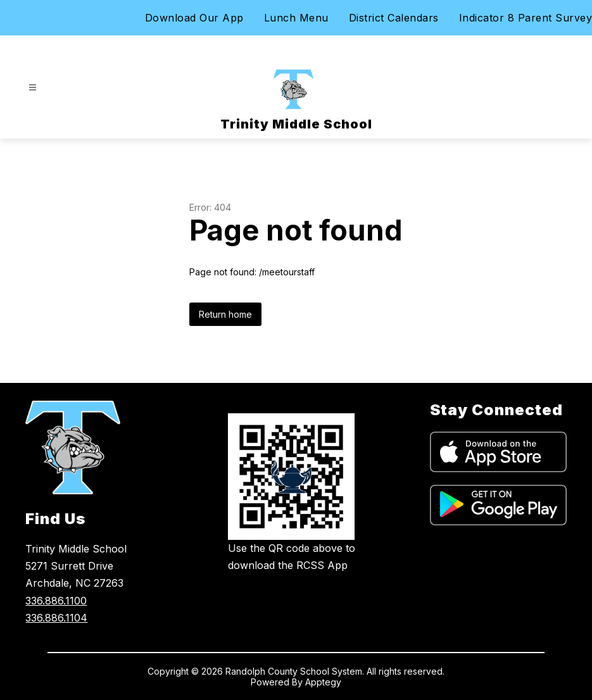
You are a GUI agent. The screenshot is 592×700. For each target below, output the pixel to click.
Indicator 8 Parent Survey (526, 18)
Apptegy (323, 682)
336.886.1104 (56, 618)
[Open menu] (33, 88)
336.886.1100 (56, 601)
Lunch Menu (296, 18)
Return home (225, 314)
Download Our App (194, 18)
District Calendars (394, 18)
